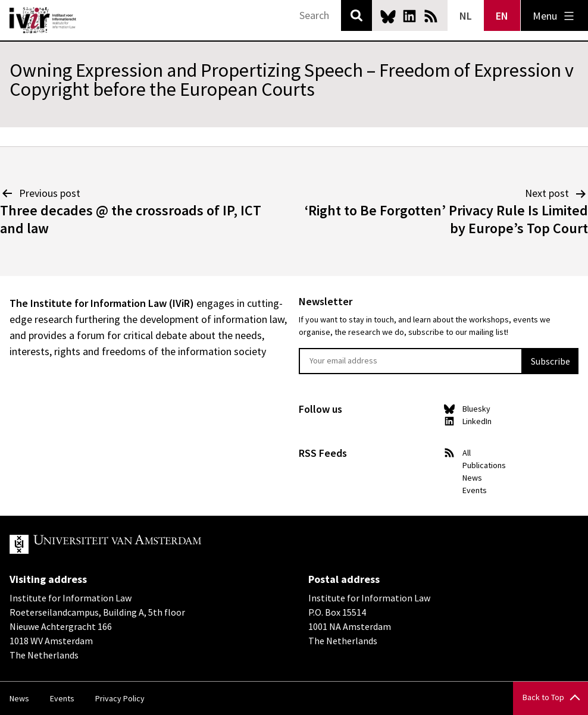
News (472, 478)
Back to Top (543, 697)
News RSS (431, 16)
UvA (148, 544)
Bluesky (388, 16)
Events (475, 490)
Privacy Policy (120, 698)
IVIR (43, 20)
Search (356, 15)
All (467, 453)
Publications (484, 465)
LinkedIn (409, 16)
